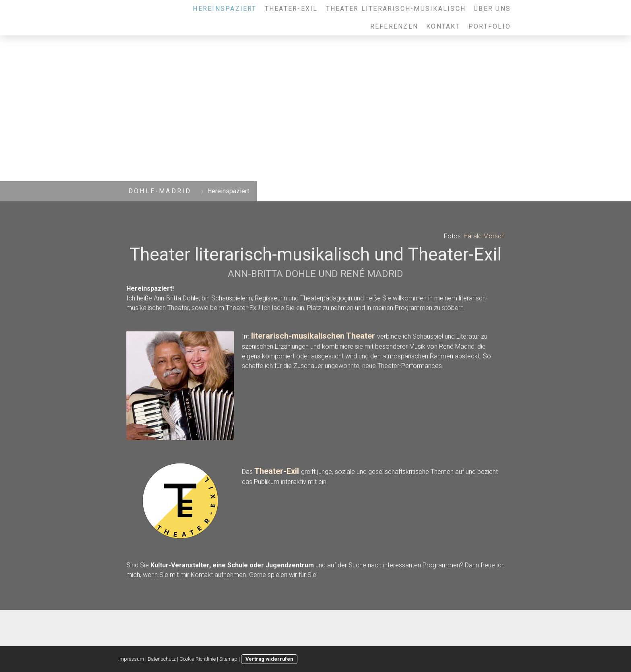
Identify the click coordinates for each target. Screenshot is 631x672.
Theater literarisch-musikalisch (396, 9)
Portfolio (490, 26)
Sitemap (228, 659)
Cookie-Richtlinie (198, 659)
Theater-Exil (291, 9)
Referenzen (394, 26)
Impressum (131, 659)
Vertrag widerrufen (269, 659)
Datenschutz (162, 659)
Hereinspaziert (225, 9)
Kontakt (443, 26)
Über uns (492, 9)
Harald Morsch (484, 236)
